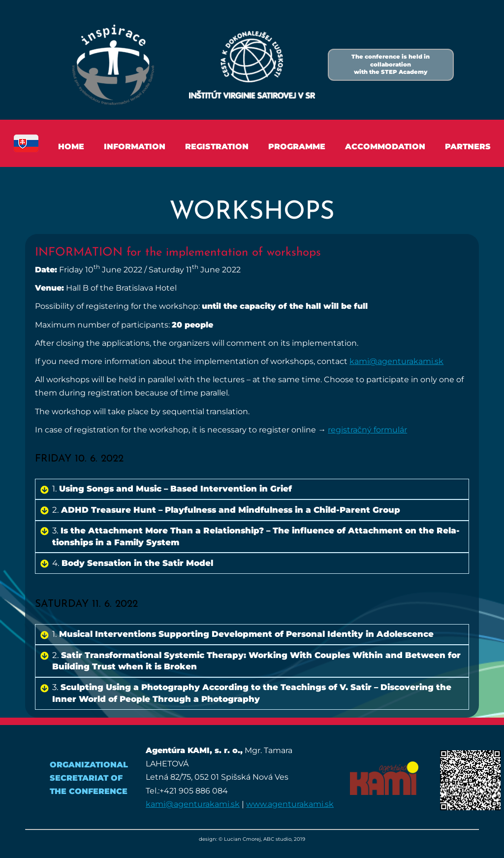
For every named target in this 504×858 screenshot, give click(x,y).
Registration (217, 147)
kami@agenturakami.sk (193, 804)
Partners (468, 147)
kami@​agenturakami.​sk (396, 361)
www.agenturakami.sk (290, 804)
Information (135, 147)
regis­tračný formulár (367, 430)
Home (71, 147)
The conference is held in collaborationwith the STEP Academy (391, 64)
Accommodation (385, 147)
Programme (297, 147)
